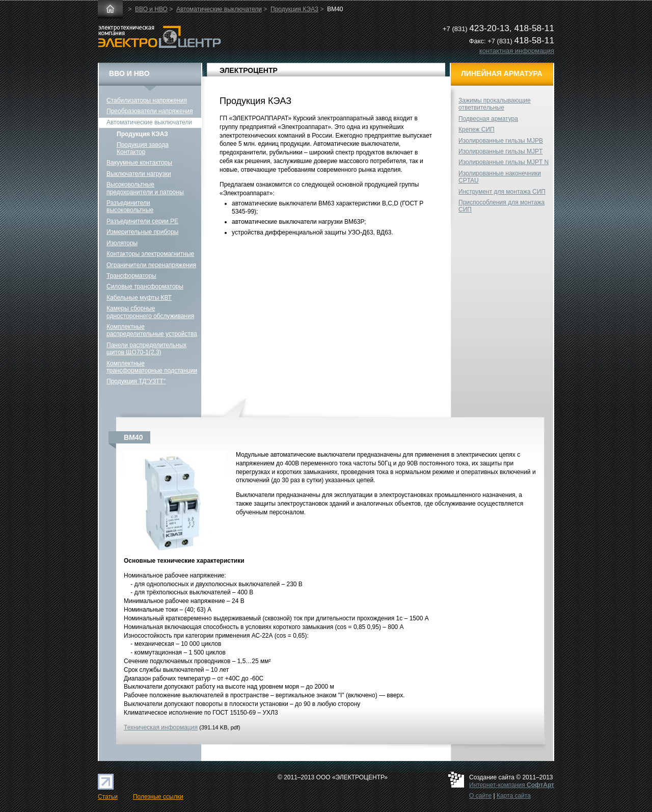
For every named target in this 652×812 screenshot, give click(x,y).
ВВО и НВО (151, 9)
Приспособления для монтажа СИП (501, 206)
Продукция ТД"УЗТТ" (136, 381)
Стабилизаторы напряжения (147, 100)
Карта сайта (514, 796)
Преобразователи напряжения (150, 111)
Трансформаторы (131, 276)
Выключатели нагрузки (139, 174)
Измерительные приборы (142, 232)
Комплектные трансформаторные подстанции (152, 367)
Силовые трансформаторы (145, 286)
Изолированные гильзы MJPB (501, 141)
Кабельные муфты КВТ (139, 298)
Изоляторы (122, 243)
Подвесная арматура (488, 119)
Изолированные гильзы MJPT (500, 151)
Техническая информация (161, 727)
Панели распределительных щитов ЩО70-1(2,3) (146, 349)
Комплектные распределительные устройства (152, 330)
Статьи (108, 797)
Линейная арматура (502, 73)
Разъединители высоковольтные (130, 206)
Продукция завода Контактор (143, 148)
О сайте (480, 796)
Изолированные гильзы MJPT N (504, 162)
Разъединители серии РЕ (142, 221)
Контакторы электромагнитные (150, 254)
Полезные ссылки (158, 797)
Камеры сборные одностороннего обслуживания (150, 312)
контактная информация (517, 51)
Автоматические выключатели (219, 9)
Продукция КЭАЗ (294, 9)
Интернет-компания (512, 785)
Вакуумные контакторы (139, 163)
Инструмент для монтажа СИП (502, 192)
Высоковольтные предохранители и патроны (145, 188)
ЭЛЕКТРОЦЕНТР (249, 70)
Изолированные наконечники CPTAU (500, 177)
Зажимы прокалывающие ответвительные (495, 104)
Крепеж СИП (477, 129)
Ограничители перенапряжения (151, 265)
